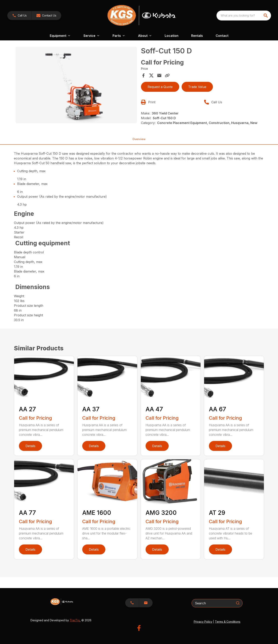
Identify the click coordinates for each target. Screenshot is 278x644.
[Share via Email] (159, 75)
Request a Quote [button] (160, 87)
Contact (222, 36)
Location (172, 36)
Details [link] (30, 446)
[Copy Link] (167, 75)
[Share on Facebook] (143, 75)
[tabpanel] (76, 86)
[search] (266, 16)
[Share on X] (151, 75)
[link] (19, 16)
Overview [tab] (139, 139)
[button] (46, 16)
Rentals (197, 36)
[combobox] (244, 16)
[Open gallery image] (76, 85)
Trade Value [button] (197, 87)
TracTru (75, 620)
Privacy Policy (203, 622)
